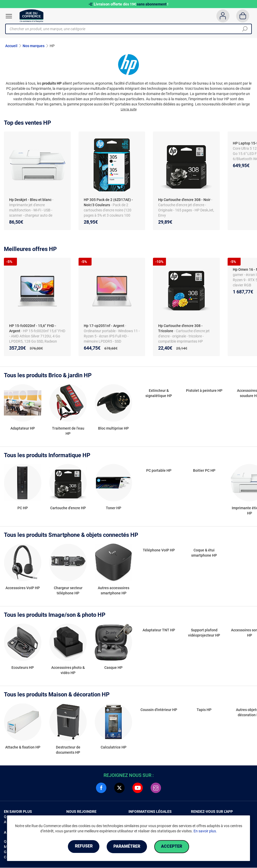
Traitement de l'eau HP (68, 431)
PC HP (23, 508)
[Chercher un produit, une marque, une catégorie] (127, 29)
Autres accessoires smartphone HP (114, 590)
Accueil (11, 46)
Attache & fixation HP (23, 747)
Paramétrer (127, 847)
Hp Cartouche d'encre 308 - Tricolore (180, 329)
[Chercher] (245, 29)
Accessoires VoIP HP (23, 588)
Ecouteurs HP (23, 668)
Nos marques (34, 46)
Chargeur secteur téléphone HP (68, 590)
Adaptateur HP (23, 429)
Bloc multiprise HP (113, 429)
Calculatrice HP (114, 747)
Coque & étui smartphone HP (204, 553)
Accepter (173, 847)
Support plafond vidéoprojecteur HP (204, 633)
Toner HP (114, 508)
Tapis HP (204, 710)
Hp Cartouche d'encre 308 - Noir (184, 200)
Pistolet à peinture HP (204, 391)
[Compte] (223, 16)
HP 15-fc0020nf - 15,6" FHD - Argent (33, 329)
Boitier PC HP (204, 471)
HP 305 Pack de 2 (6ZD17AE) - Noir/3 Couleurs (108, 203)
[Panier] (243, 16)
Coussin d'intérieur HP (159, 710)
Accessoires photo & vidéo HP (68, 670)
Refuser (83, 847)
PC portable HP (159, 471)
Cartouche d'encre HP (68, 508)
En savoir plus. (205, 831)
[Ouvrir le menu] (9, 16)
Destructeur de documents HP (68, 750)
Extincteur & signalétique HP (159, 393)
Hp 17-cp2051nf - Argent (104, 326)
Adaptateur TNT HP (159, 630)
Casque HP (113, 668)
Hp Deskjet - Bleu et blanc (30, 200)
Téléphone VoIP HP (159, 550)
